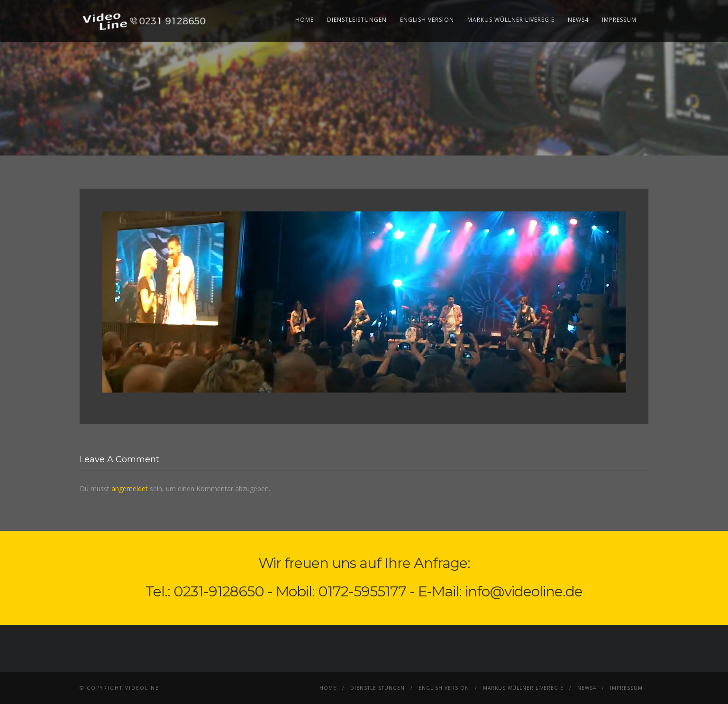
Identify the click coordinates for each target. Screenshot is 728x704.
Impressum (619, 20)
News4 (578, 20)
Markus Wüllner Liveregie (511, 20)
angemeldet (130, 489)
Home (305, 20)
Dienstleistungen (357, 20)
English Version (427, 20)
